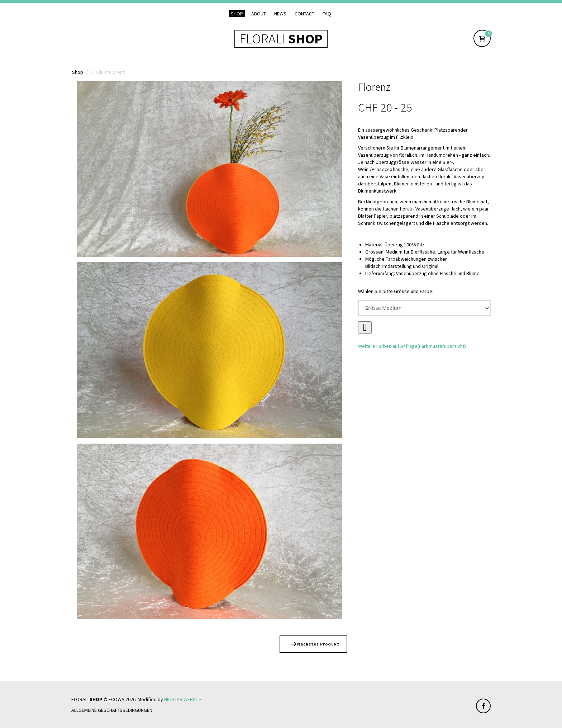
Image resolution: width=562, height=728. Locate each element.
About (259, 14)
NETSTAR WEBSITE (183, 699)
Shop (237, 14)
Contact (304, 14)
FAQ (327, 14)
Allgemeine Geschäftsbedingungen (112, 710)
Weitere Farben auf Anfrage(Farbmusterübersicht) (412, 346)
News (280, 14)
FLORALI (281, 39)
